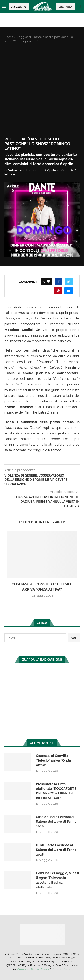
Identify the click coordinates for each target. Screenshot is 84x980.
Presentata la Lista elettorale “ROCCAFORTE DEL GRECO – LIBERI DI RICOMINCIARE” (56, 791)
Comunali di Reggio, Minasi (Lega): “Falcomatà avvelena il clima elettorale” (57, 880)
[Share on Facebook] (59, 281)
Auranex (23, 969)
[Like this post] (48, 281)
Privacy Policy (61, 969)
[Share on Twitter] (69, 281)
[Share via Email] (69, 291)
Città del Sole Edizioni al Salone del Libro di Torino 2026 (56, 822)
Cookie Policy (40, 969)
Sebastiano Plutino (23, 170)
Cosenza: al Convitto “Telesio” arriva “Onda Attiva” (53, 760)
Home (9, 37)
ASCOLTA (19, 7)
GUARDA (66, 7)
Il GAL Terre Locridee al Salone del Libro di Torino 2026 (56, 850)
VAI (74, 638)
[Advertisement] (42, 90)
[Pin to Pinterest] (58, 291)
